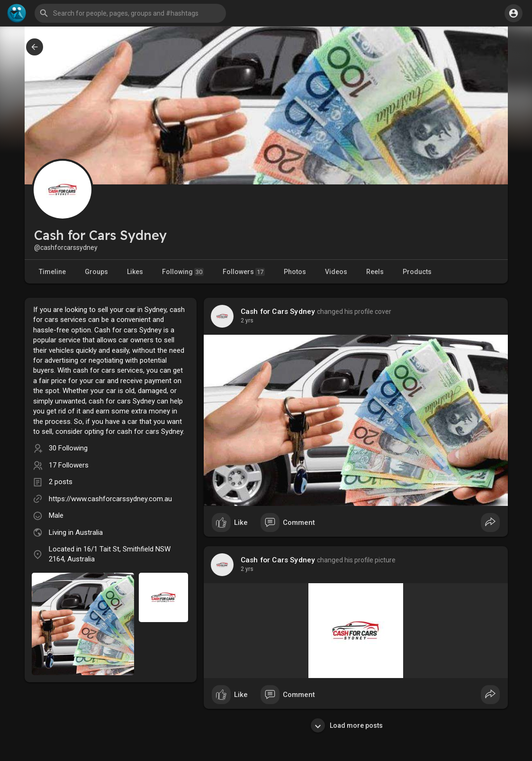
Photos (295, 272)
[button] (130, 13)
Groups (96, 272)
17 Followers (69, 465)
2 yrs (247, 321)
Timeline (52, 272)
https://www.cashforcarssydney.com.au (110, 499)
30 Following (68, 448)
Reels (375, 272)
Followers (244, 272)
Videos (336, 272)
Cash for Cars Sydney (278, 312)
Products (417, 272)
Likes (135, 272)
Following (183, 272)
